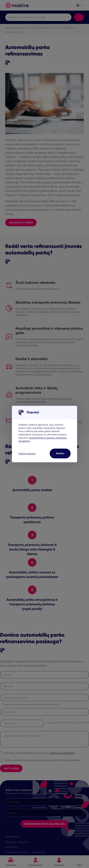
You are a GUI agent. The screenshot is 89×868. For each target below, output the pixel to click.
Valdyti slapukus (27, 453)
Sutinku (60, 453)
